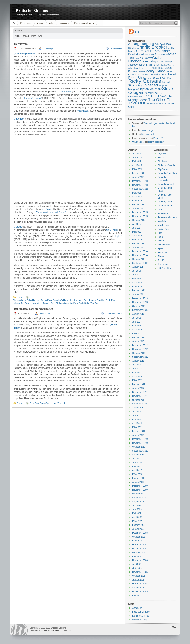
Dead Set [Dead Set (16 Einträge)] (150, 55)
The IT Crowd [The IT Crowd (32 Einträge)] (155, 96)
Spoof (161, 249)
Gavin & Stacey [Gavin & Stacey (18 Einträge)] (143, 58)
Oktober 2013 (139, 306)
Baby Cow (34, 403)
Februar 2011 (139, 431)
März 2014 (137, 287)
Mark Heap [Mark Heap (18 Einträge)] (158, 68)
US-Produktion (165, 268)
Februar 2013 (139, 337)
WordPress (19, 630)
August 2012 (138, 361)
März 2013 (137, 333)
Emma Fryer (46, 300)
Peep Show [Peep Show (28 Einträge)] (137, 78)
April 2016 (137, 197)
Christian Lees (19, 300)
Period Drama (164, 229)
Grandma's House (61, 300)
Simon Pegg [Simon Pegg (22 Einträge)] (136, 85)
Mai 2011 (137, 420)
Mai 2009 (137, 513)
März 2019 (137, 169)
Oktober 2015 (139, 220)
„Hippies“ (117, 236)
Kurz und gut (148, 130)
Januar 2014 (138, 294)
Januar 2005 (138, 580)
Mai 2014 (137, 279)
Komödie (162, 221)
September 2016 (140, 189)
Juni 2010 (137, 462)
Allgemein (163, 154)
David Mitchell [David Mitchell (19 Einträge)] (136, 54)
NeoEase (43, 631)
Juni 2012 (137, 369)
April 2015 (137, 236)
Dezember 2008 (140, 533)
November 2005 (140, 572)
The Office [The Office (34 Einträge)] (157, 100)
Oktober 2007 (139, 552)
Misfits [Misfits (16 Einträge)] (142, 71)
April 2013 (137, 330)
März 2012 (137, 380)
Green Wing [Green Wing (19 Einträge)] (149, 61)
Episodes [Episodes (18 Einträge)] (160, 54)
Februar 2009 (139, 525)
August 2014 (138, 267)
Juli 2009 (137, 506)
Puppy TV (158, 138)
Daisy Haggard (33, 300)
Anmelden (137, 608)
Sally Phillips (112, 230)
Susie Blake (84, 303)
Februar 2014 (139, 290)
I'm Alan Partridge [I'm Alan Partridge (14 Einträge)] (164, 62)
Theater (161, 256)
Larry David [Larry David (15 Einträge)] (146, 68)
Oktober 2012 (139, 353)
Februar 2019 (139, 173)
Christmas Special (167, 165)
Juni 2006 (137, 568)
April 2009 (137, 517)
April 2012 (137, 377)
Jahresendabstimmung (169, 217)
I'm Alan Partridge (97, 300)
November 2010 (140, 443)
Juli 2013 (137, 318)
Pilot (160, 233)
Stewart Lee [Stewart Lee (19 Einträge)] (151, 93)
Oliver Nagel (26, 23)
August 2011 (138, 408)
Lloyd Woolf (37, 303)
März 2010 (137, 474)
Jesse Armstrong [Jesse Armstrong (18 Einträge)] (138, 65)
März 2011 (137, 427)
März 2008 (137, 541)
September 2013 (140, 310)
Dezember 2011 (140, 392)
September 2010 (140, 451)
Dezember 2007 (140, 545)
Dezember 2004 (140, 584)
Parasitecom (21, 44)
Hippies (74, 300)
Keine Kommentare (113, 314)
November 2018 (140, 185)
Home (14, 23)
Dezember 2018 (140, 181)
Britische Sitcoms (32, 11)
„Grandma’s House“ (32, 98)
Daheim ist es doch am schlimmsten (33, 309)
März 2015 (137, 240)
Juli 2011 (137, 412)
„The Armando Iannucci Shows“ (50, 212)
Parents (47, 303)
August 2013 (138, 314)
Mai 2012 (137, 373)
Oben (175, 627)
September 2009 (140, 498)
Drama (161, 210)
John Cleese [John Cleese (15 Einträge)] (168, 65)
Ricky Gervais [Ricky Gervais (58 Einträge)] (145, 81)
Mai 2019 (137, 161)
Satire (161, 237)
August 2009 (138, 502)
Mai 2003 (137, 595)
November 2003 (140, 591)
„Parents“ (18, 227)
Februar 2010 (139, 478)
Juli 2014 (137, 271)
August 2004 (138, 588)
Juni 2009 (137, 509)
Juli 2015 (137, 224)
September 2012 (140, 357)
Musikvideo (163, 225)
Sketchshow (164, 245)
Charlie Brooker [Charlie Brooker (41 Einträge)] (152, 47)
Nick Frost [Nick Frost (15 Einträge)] (140, 75)
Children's (163, 161)
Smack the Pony (71, 303)
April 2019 (137, 165)
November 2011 (140, 396)
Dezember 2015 (140, 212)
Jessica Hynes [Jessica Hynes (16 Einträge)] (155, 65)
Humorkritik (163, 214)
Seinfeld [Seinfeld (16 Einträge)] (166, 82)
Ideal (65, 403)
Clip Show (163, 169)
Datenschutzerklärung (84, 23)
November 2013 (140, 302)
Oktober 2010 (139, 447)
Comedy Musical (166, 184)
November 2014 (140, 255)
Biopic (161, 158)
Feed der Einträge (141, 612)
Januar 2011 (138, 435)
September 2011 (140, 404)
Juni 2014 (137, 275)
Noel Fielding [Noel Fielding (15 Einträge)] (151, 75)
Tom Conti (46, 209)
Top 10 (161, 260)
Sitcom (20, 297)
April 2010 (137, 470)
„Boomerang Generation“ (26, 53)
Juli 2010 (137, 459)
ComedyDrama (165, 202)
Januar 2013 (138, 341)
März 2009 (137, 521)
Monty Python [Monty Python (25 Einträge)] (156, 71)
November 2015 (140, 216)
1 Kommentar (116, 49)
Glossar (40, 23)
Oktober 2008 (139, 537)
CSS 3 (71, 631)
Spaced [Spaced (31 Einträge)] (151, 85)
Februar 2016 (139, 204)
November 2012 (140, 349)
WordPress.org (139, 620)
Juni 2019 (137, 158)
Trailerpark (163, 264)
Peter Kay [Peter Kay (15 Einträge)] (166, 78)
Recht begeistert (156, 142)
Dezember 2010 (140, 439)
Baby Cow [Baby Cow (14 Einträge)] (159, 44)
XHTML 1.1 (58, 631)
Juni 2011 (137, 416)
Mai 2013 (137, 326)
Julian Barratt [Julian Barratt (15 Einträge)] (134, 68)
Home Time (83, 300)
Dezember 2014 (140, 251)
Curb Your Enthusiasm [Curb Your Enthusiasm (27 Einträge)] (153, 51)
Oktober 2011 (139, 400)
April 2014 (137, 283)
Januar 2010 (138, 482)
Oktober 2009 (139, 494)
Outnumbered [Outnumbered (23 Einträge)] (167, 74)
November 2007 (140, 549)
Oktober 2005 (139, 576)
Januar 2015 (138, 247)
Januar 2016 (138, 208)
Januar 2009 (138, 529)
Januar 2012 (138, 388)
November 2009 (140, 490)
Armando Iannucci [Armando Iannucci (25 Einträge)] (141, 44)
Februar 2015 (139, 243)
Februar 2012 (139, 384)
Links (51, 23)
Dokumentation (165, 206)
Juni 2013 (137, 322)
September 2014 (140, 263)
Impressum (64, 23)
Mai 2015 (137, 232)
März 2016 (137, 201)
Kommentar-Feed (141, 616)
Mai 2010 (137, 466)
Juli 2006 (137, 564)
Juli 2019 (137, 154)
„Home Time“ (65, 92)
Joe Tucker (26, 303)
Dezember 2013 (140, 298)
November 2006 (140, 560)
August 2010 (138, 455)
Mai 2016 (137, 193)
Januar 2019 (138, 177)
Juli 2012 (137, 365)
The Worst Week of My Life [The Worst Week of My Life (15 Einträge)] (158, 104)
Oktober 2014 (139, 259)
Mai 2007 (137, 556)
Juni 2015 (137, 228)
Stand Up (162, 253)
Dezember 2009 (140, 486)
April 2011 (137, 423)
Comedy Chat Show (167, 173)
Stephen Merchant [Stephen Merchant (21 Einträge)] (150, 89)
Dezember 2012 (140, 345)
